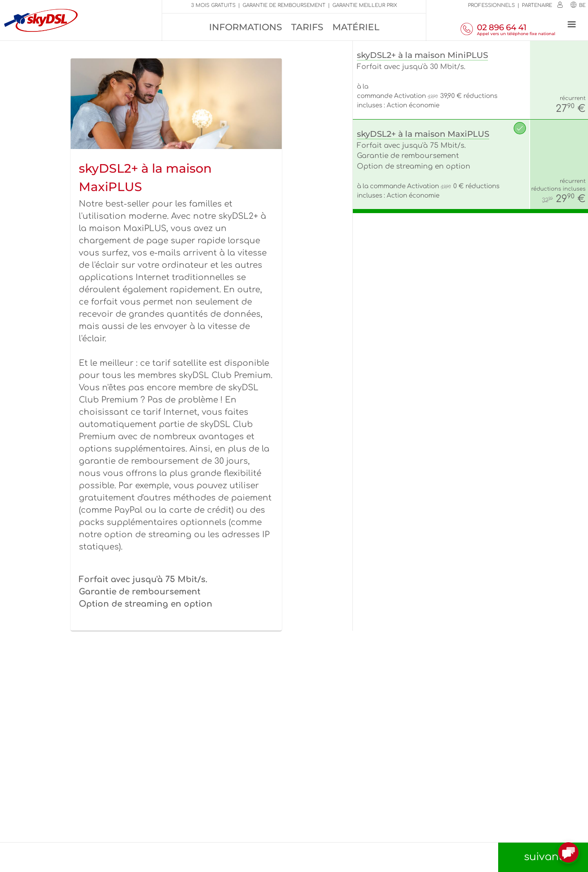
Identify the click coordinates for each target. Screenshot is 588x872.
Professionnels (491, 5)
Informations (246, 27)
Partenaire (537, 5)
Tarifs (307, 27)
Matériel (356, 27)
